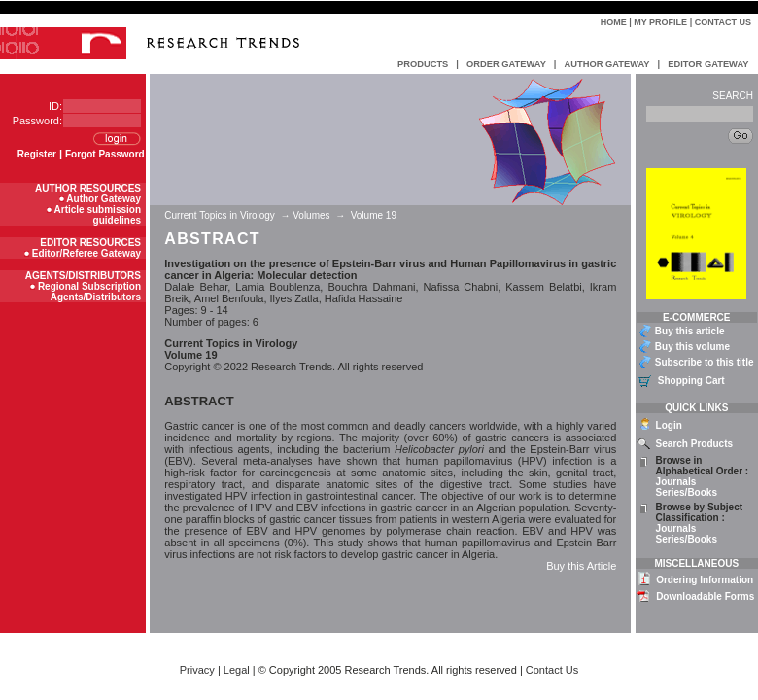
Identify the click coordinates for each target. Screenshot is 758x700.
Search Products (694, 444)
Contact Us (723, 22)
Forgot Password (105, 154)
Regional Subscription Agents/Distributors (89, 292)
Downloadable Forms (705, 596)
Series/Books (687, 492)
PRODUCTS (423, 64)
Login (669, 425)
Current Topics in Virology (221, 215)
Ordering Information (705, 580)
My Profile (660, 22)
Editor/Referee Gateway (86, 253)
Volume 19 (374, 215)
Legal (237, 670)
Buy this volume (692, 347)
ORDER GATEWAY (506, 64)
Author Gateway (103, 199)
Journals (676, 482)
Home (614, 22)
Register (37, 154)
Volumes (311, 215)
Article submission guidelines (98, 215)
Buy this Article (581, 566)
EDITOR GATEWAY (708, 64)
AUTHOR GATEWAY (606, 64)
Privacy (197, 670)
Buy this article (690, 331)
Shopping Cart (691, 381)
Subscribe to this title (705, 362)
